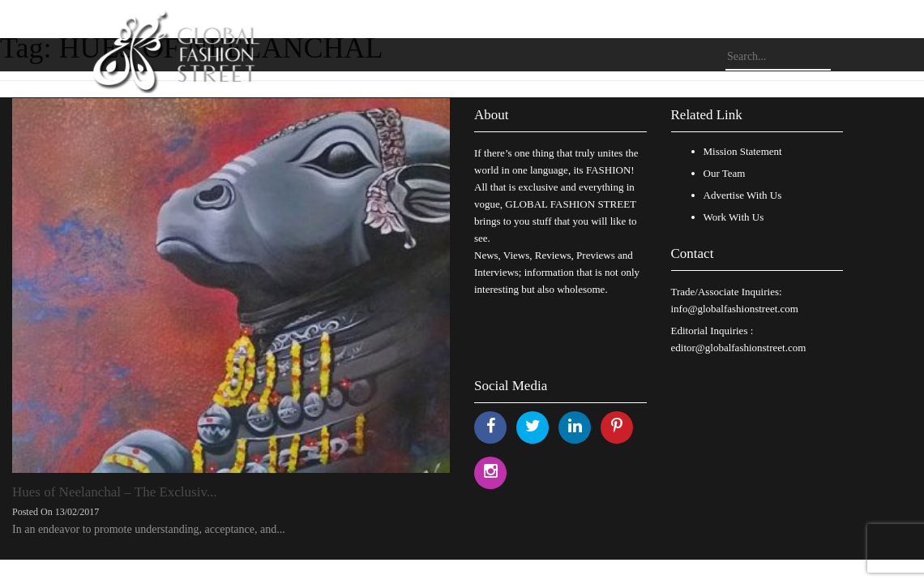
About (492, 115)
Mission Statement (743, 151)
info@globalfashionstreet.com (735, 309)
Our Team (725, 173)
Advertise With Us (743, 195)
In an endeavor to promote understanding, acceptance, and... (149, 529)
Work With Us (734, 217)
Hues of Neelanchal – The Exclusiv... (115, 492)
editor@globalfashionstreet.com (739, 348)
